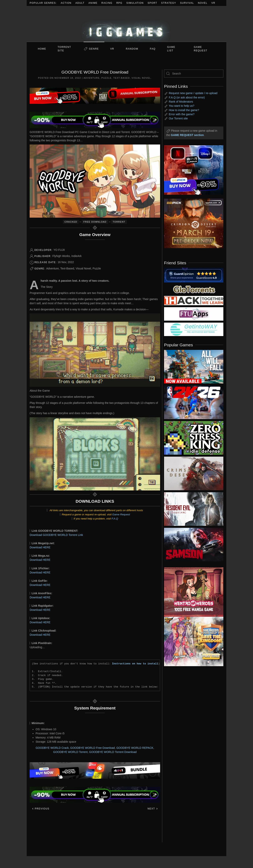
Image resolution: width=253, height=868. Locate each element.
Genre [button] (94, 49)
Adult (80, 3)
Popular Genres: (43, 3)
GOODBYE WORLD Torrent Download (113, 752)
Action (66, 3)
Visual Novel (141, 78)
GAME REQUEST (201, 49)
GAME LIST (171, 49)
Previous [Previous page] (41, 809)
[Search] (194, 74)
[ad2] (192, 592)
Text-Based (121, 78)
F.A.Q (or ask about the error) (187, 97)
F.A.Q (115, 519)
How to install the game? (184, 110)
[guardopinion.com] (194, 275)
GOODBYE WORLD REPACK (135, 748)
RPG (119, 3)
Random (132, 49)
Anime (93, 3)
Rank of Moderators (181, 102)
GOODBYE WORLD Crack (52, 748)
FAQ (153, 49)
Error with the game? (182, 114)
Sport (152, 3)
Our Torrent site (178, 118)
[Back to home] (126, 24)
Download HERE (40, 547)
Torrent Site (64, 49)
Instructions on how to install (135, 664)
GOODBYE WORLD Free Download (93, 748)
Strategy (169, 3)
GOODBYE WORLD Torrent (70, 752)
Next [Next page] (153, 809)
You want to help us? (182, 106)
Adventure (92, 78)
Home (42, 49)
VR (213, 3)
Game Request (121, 514)
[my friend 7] (194, 329)
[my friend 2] (194, 289)
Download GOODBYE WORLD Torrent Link (56, 535)
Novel (203, 3)
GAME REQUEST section (187, 135)
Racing (107, 3)
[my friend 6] (194, 314)
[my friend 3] (194, 300)
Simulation (135, 3)
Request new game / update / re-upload (193, 93)
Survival (187, 3)
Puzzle (106, 78)
